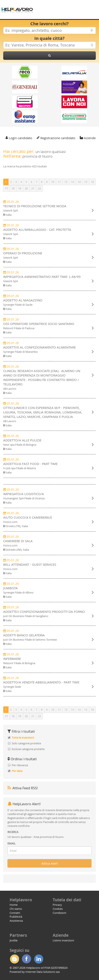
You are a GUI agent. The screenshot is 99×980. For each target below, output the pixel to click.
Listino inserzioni (63, 940)
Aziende (90, 138)
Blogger (14, 959)
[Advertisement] (68, 6)
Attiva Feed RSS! (23, 788)
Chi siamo (16, 909)
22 (39, 188)
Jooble (14, 940)
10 (53, 182)
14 (79, 182)
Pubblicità (16, 917)
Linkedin (39, 959)
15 (86, 182)
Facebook (26, 959)
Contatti (15, 913)
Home (14, 905)
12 (66, 182)
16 (92, 182)
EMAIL (12, 843)
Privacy (57, 905)
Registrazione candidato (58, 138)
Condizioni (59, 913)
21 (33, 188)
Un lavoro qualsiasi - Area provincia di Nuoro (36, 837)
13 (73, 182)
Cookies (58, 909)
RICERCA (13, 832)
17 (6, 188)
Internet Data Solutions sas (43, 972)
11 (59, 182)
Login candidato (20, 138)
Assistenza (16, 921)
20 (26, 188)
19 (20, 188)
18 (13, 188)
